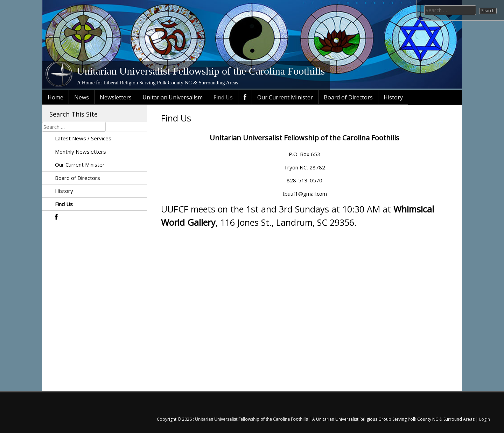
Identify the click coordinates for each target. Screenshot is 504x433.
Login (485, 419)
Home (55, 97)
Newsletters (116, 97)
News (82, 97)
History (393, 97)
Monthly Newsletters (80, 152)
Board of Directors (348, 97)
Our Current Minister (285, 97)
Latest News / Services (83, 138)
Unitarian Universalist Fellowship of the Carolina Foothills (201, 71)
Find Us (223, 97)
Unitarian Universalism (173, 97)
